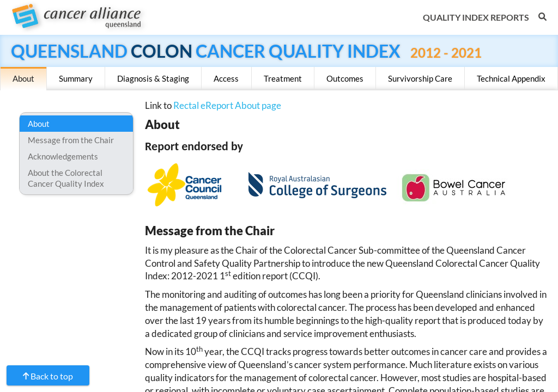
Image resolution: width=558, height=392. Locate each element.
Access (226, 78)
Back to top (52, 376)
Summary (76, 78)
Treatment (283, 78)
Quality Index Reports (476, 17)
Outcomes (345, 78)
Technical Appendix (511, 78)
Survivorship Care (420, 78)
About (23, 78)
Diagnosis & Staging (153, 78)
